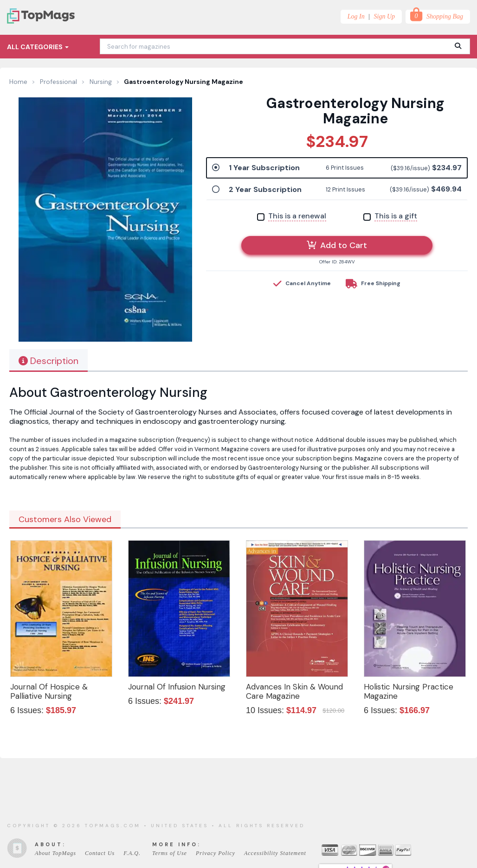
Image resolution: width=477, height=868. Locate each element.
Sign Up (385, 16)
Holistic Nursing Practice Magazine (409, 691)
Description (48, 361)
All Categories (38, 47)
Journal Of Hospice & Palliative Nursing (49, 691)
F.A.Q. (132, 853)
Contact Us (100, 853)
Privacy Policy (216, 853)
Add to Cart (337, 245)
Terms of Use (170, 853)
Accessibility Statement (275, 853)
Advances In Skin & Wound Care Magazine (294, 691)
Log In (356, 16)
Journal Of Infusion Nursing (177, 687)
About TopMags (55, 853)
